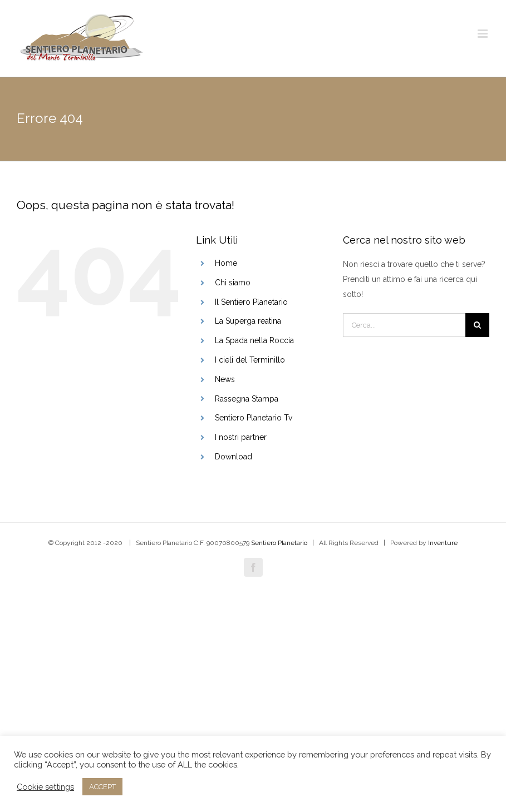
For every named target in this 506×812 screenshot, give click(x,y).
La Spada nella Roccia (254, 340)
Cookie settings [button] (45, 787)
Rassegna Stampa (247, 399)
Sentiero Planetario (279, 543)
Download (234, 457)
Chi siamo (233, 283)
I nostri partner (241, 437)
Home (226, 263)
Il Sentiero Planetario (251, 302)
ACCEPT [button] (102, 787)
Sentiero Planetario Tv (254, 418)
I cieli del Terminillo (250, 360)
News (225, 379)
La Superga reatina (248, 321)
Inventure (443, 543)
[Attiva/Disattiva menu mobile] (483, 34)
